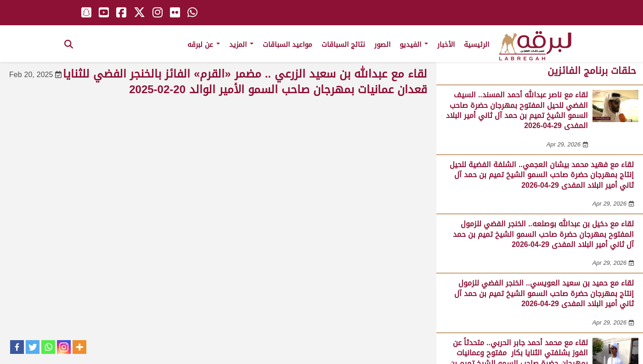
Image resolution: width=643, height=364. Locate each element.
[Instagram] (64, 347)
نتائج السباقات (343, 45)
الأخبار (446, 45)
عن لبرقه (204, 45)
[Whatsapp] (48, 347)
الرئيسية (477, 45)
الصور (382, 45)
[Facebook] (17, 347)
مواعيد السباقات (288, 45)
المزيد (241, 45)
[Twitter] (33, 347)
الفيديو (414, 45)
